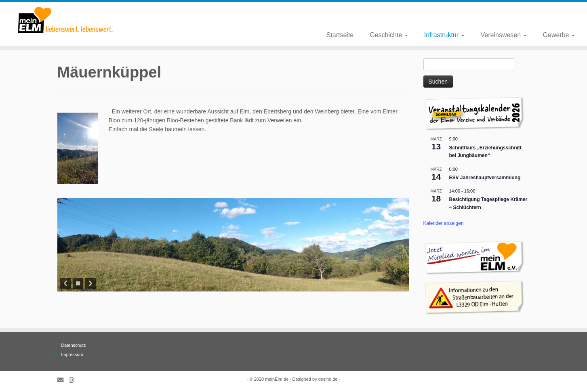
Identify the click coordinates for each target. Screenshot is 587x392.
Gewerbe (559, 35)
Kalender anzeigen (444, 223)
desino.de (328, 379)
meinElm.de (277, 379)
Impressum (72, 354)
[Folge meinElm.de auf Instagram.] (74, 380)
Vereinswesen (504, 35)
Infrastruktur (444, 35)
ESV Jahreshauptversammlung (485, 178)
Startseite (340, 35)
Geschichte (389, 35)
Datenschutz (73, 345)
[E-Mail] (63, 380)
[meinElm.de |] (68, 20)
